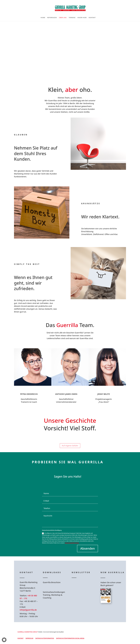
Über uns (63, 18)
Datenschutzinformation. (72, 543)
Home (43, 18)
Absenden (88, 548)
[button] (4, 640)
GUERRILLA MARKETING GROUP (28, 632)
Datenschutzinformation (45, 638)
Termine (72, 18)
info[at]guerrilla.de (28, 610)
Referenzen (52, 18)
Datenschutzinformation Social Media (70, 638)
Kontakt (92, 18)
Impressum (29, 638)
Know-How (82, 18)
